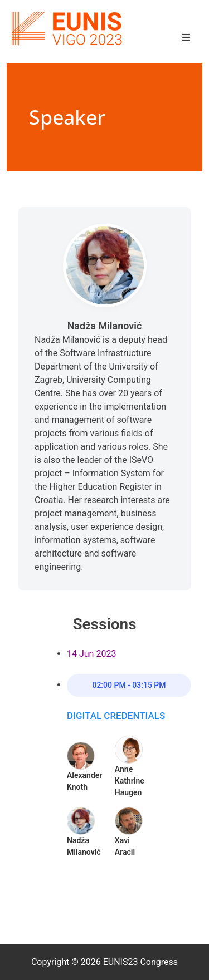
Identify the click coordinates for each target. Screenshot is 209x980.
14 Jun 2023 (91, 654)
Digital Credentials (116, 716)
